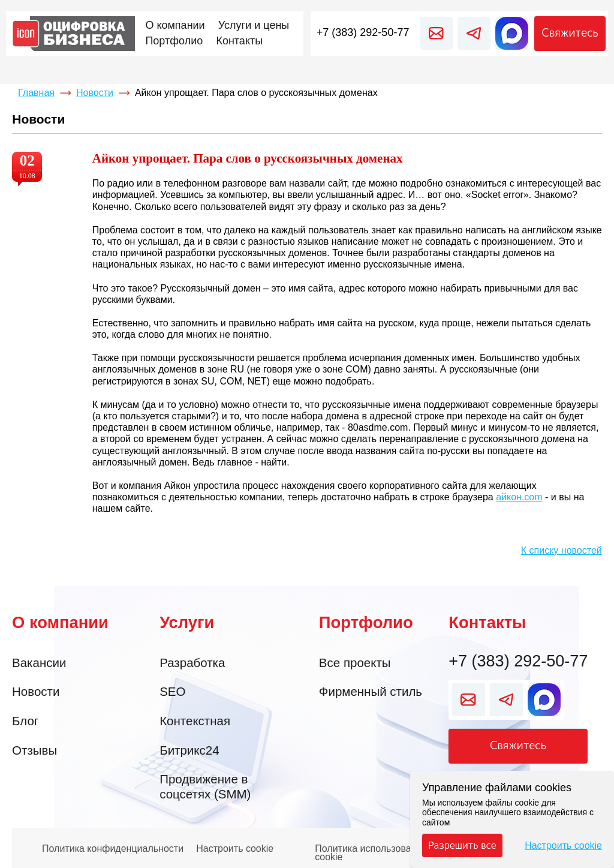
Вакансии (39, 663)
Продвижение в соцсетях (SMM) (205, 786)
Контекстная (195, 721)
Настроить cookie (235, 849)
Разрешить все (462, 845)
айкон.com (519, 497)
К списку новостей (562, 550)
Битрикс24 (189, 750)
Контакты (487, 622)
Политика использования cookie (371, 850)
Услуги (187, 622)
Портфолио (366, 622)
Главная (36, 93)
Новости (95, 93)
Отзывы (34, 750)
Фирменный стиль (371, 691)
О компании (60, 622)
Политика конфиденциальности (113, 849)
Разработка (192, 663)
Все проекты (355, 663)
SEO (172, 691)
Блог (25, 721)
